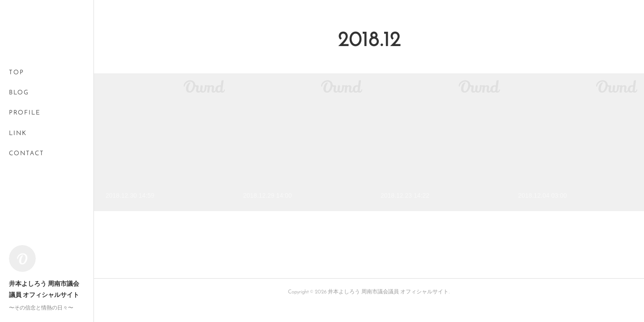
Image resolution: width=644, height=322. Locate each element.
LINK (18, 133)
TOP (17, 73)
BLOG (19, 93)
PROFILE (25, 113)
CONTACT (27, 154)
